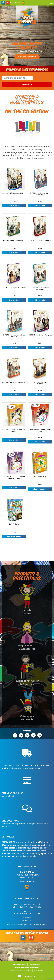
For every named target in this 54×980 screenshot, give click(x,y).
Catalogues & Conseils (27, 718)
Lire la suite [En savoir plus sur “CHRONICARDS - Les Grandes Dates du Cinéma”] (14, 487)
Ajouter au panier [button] (40, 489)
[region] (27, 33)
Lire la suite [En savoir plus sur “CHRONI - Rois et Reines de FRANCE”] (40, 395)
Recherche (27, 84)
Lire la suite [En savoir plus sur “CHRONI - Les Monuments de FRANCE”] (14, 347)
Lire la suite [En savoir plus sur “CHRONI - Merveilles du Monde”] (14, 395)
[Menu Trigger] (51, 3)
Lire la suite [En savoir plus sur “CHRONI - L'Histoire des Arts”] (14, 253)
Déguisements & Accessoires (27, 647)
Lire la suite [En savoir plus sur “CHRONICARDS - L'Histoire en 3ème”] (40, 442)
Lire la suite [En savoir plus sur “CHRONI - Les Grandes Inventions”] (40, 300)
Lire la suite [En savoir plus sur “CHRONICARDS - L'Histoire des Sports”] (14, 440)
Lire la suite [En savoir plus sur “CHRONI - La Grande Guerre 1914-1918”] (40, 205)
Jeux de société (27, 612)
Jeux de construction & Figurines (27, 682)
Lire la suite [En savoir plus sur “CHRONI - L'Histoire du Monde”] (40, 253)
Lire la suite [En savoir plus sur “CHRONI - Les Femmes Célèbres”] (14, 300)
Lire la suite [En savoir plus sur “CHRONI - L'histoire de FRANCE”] (14, 205)
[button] (3, 33)
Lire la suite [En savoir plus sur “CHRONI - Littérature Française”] (40, 347)
